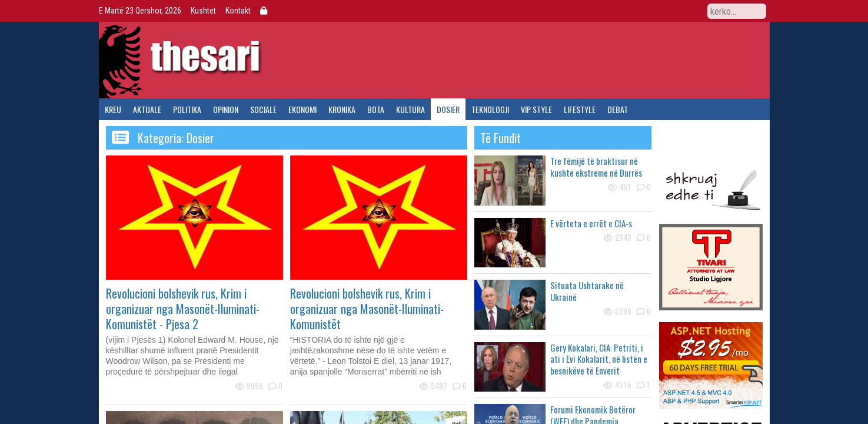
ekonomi (302, 109)
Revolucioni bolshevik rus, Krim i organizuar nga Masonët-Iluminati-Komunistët (367, 309)
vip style (536, 109)
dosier (448, 109)
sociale (263, 109)
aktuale (147, 109)
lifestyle (580, 109)
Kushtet (203, 11)
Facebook (634, 11)
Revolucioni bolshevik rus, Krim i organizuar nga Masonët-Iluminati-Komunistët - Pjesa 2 (183, 309)
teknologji (490, 109)
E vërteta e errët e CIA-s (591, 223)
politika (187, 109)
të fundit (500, 138)
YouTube (674, 11)
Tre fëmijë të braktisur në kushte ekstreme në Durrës (596, 167)
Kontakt (238, 11)
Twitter (654, 11)
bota (376, 109)
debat (618, 109)
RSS (694, 11)
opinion (226, 109)
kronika (342, 109)
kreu (113, 109)
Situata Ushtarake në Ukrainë (587, 291)
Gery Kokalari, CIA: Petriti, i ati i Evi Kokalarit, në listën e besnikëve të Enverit (599, 359)
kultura (410, 109)
